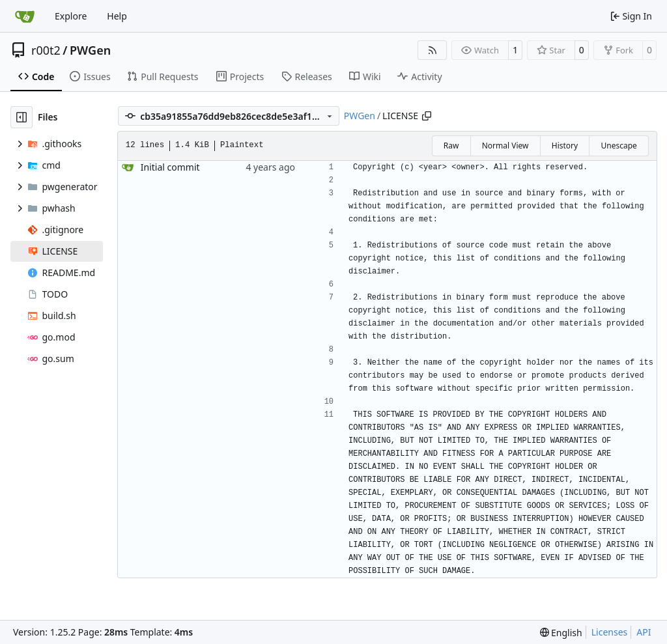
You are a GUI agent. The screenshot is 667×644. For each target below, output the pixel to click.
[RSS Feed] (433, 50)
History (565, 146)
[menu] (561, 633)
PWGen (90, 50)
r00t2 (46, 50)
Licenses (610, 632)
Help (117, 16)
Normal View (505, 146)
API (644, 632)
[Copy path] (427, 116)
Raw (451, 146)
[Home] (25, 16)
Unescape (618, 146)
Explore (71, 16)
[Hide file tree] (21, 117)
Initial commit (170, 167)
